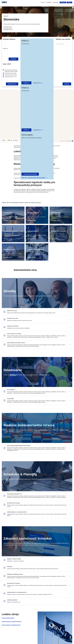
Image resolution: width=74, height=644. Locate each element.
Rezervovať (63, 2)
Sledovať (69, 2)
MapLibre (62, 141)
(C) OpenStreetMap (68, 141)
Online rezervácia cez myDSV (14, 334)
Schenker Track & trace (13, 318)
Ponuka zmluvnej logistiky (30, 174)
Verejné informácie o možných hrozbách (11, 621)
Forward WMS (10, 399)
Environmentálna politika (8, 618)
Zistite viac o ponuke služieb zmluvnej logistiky (35, 178)
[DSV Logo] (4, 2)
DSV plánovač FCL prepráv (13, 503)
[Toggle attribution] (73, 141)
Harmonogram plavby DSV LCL (14, 494)
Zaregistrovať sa (38, 83)
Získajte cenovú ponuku (13, 326)
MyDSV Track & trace (12, 311)
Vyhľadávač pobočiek (12, 600)
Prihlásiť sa (26, 83)
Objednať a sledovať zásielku (14, 559)
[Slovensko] (55, 2)
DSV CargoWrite (11, 390)
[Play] (73, 8)
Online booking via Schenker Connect (16, 343)
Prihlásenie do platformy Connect (15, 574)
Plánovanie (10, 567)
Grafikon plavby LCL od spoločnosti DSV (17, 512)
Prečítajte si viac (8, 221)
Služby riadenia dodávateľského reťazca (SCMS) (19, 446)
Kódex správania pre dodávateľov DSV (11, 625)
